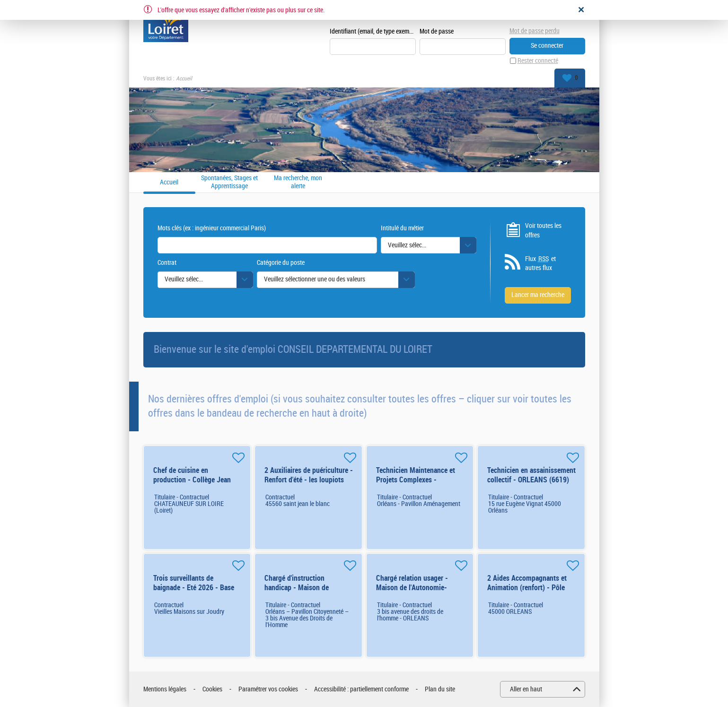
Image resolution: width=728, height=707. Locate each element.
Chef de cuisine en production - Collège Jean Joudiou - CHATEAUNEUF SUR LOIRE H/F (192, 484)
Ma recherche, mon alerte (298, 182)
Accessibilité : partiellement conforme (361, 689)
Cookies (212, 689)
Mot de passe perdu (535, 31)
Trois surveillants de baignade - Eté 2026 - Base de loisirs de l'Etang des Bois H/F (196, 592)
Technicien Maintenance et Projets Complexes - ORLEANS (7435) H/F (416, 480)
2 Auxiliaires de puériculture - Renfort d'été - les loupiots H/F (309, 480)
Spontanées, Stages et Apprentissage (229, 182)
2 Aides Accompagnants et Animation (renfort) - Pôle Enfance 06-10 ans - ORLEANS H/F (527, 592)
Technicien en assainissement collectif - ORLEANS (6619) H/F (531, 480)
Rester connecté (538, 61)
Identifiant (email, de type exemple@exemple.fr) (373, 31)
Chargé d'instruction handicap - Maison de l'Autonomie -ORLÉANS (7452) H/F (299, 592)
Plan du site (440, 689)
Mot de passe (437, 31)
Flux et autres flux (540, 263)
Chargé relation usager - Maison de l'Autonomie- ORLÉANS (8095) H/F (412, 588)
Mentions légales (165, 689)
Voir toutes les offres (543, 231)
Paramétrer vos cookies (268, 689)
